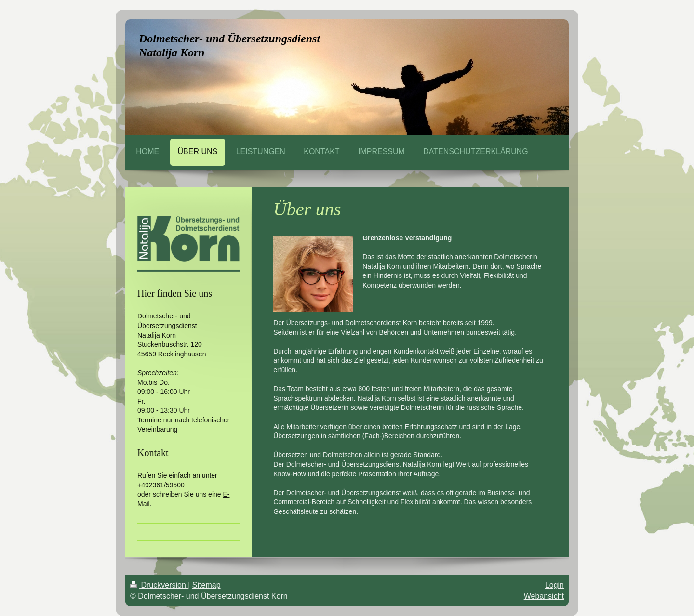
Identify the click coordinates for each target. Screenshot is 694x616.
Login (554, 585)
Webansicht (544, 596)
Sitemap (207, 585)
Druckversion (159, 585)
